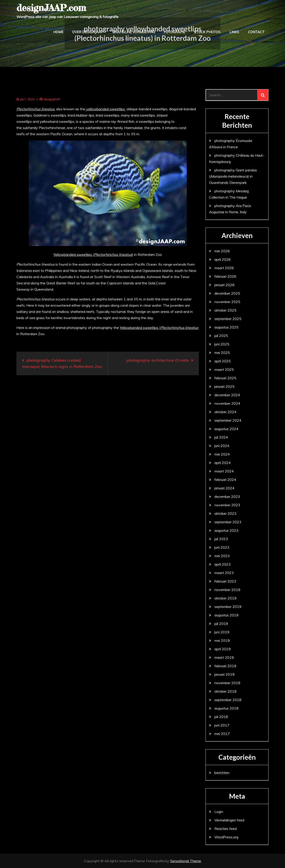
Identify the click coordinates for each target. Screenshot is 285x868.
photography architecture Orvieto (158, 360)
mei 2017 (222, 734)
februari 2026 (225, 276)
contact (256, 32)
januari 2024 (224, 488)
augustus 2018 (226, 708)
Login (219, 812)
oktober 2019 (225, 598)
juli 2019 (221, 624)
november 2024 (227, 403)
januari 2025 (224, 386)
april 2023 (223, 564)
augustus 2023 (226, 530)
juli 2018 (221, 717)
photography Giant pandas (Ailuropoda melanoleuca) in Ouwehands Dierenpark (233, 176)
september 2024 (228, 420)
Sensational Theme (186, 861)
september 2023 (228, 522)
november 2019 (227, 590)
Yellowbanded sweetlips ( (159, 328)
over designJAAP (88, 32)
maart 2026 (224, 268)
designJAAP (52, 99)
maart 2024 (224, 471)
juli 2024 (221, 437)
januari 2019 (224, 674)
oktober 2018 (225, 691)
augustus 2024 (226, 429)
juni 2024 (222, 446)
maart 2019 (224, 657)
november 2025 (227, 302)
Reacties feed (226, 829)
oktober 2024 (225, 412)
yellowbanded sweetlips (105, 109)
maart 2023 (224, 573)
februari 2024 (225, 480)
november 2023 (227, 505)
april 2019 (223, 649)
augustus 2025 (226, 327)
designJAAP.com (51, 8)
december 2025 (227, 293)
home (58, 32)
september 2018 (228, 700)
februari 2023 (225, 581)
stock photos (207, 32)
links (234, 32)
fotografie (174, 32)
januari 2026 (224, 285)
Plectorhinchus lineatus (36, 109)
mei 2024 (222, 454)
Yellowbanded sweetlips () (93, 254)
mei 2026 (222, 251)
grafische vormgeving (134, 32)
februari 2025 (225, 378)
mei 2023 (222, 556)
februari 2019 (225, 666)
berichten (222, 773)
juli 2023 (221, 539)
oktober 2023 (225, 513)
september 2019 (228, 607)
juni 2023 (222, 547)
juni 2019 (222, 632)
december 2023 (227, 497)
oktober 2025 (225, 310)
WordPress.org (226, 837)
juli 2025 (221, 336)
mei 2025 (222, 353)
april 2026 (223, 259)
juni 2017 (222, 725)
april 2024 (223, 463)
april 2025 (223, 361)
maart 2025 (224, 369)
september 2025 (228, 319)
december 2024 (227, 395)
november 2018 (227, 683)
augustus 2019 (226, 615)
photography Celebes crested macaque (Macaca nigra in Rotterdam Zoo (62, 363)
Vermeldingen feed (229, 820)
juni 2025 (222, 344)
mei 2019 (222, 640)
